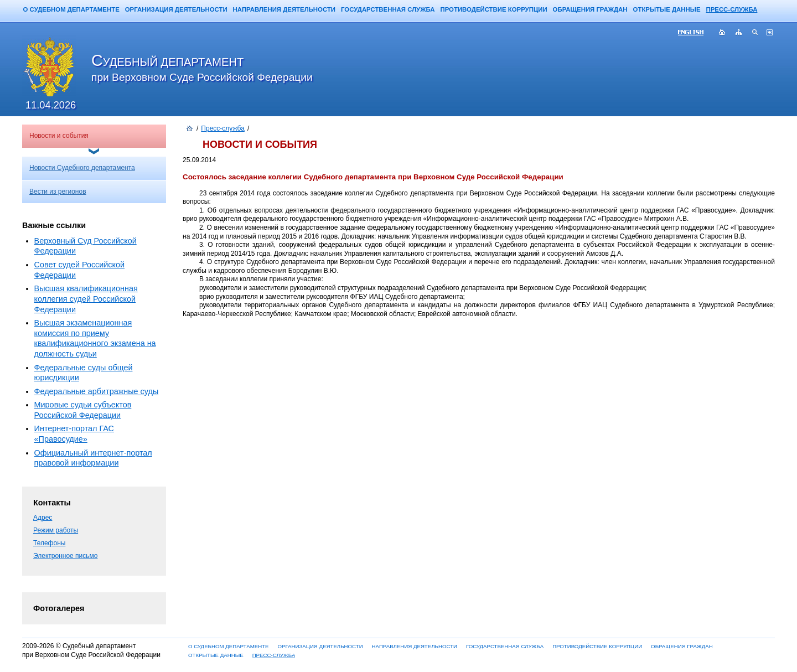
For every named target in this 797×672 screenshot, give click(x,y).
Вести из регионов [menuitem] (58, 192)
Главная (722, 33)
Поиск (755, 33)
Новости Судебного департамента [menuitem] (82, 168)
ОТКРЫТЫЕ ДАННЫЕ (667, 9)
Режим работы (56, 530)
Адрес (43, 518)
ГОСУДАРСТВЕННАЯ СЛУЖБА (388, 9)
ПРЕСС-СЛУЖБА (732, 9)
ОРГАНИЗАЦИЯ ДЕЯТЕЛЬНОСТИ (176, 9)
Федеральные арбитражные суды (97, 391)
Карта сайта (739, 33)
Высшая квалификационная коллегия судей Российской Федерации (86, 299)
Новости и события (59, 136)
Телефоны (49, 543)
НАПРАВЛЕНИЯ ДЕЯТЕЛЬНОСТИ (284, 9)
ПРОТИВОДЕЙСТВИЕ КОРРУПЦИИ (493, 9)
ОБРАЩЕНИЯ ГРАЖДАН (590, 9)
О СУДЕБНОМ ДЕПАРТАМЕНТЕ (71, 9)
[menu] (94, 180)
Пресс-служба (223, 128)
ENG (695, 33)
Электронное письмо (65, 556)
